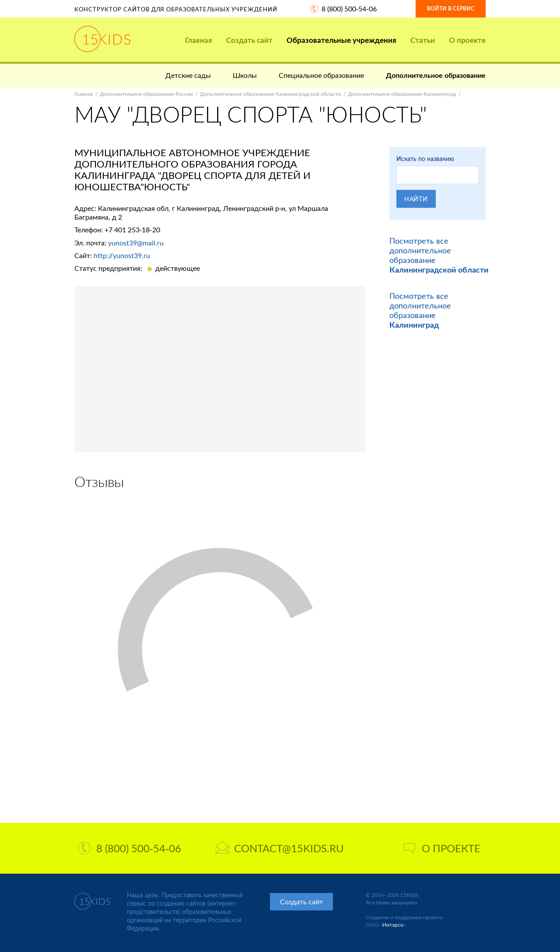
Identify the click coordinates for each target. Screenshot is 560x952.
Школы (245, 75)
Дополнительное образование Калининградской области (270, 94)
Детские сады (188, 75)
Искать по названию (425, 159)
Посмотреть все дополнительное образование (420, 310)
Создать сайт (249, 40)
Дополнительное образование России (146, 94)
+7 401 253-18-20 (132, 229)
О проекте (467, 40)
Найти (416, 199)
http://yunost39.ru (122, 255)
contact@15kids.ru (280, 848)
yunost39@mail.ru (136, 243)
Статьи (423, 40)
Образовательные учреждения (341, 40)
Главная (199, 40)
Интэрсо (393, 925)
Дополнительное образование (436, 75)
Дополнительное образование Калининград (402, 94)
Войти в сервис (451, 9)
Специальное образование (321, 75)
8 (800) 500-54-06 (349, 9)
